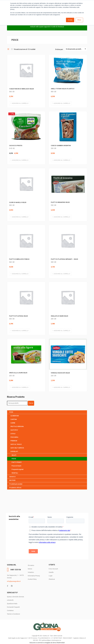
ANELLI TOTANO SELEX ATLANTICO (63, 89)
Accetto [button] (70, 20)
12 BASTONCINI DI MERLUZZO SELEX (21, 89)
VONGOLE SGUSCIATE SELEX (60, 373)
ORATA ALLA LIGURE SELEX (18, 373)
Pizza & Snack (16, 466)
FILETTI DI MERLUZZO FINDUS (19, 259)
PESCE (14, 459)
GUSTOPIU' (14, 430)
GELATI (14, 455)
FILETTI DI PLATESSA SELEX (18, 316)
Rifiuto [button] (79, 20)
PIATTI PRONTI (17, 462)
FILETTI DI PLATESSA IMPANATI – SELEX (64, 259)
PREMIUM (14, 441)
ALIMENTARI (15, 416)
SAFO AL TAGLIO (16, 444)
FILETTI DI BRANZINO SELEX (60, 202)
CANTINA (14, 419)
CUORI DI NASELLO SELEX (18, 202)
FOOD (11, 412)
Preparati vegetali (17, 469)
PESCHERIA (14, 437)
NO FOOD (12, 480)
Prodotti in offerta (15, 488)
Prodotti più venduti (16, 484)
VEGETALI (15, 473)
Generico (12, 477)
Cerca (31, 403)
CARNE (13, 423)
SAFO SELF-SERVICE (17, 448)
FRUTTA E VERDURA (17, 426)
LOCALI (13, 434)
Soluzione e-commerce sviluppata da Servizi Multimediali (47, 643)
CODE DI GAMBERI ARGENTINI (61, 146)
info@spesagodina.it (14, 581)
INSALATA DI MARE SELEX (59, 316)
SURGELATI (14, 451)
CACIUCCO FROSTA (16, 146)
